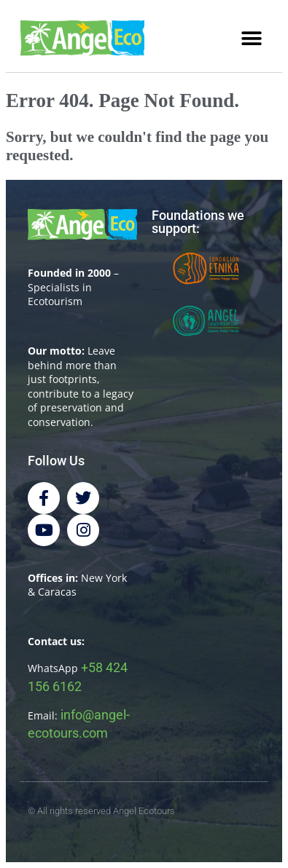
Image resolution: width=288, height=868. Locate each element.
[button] (251, 39)
